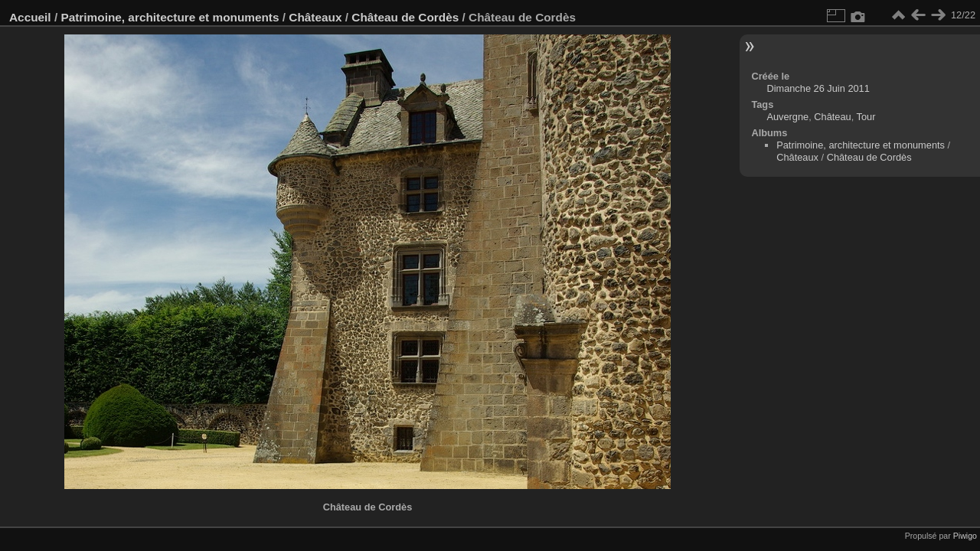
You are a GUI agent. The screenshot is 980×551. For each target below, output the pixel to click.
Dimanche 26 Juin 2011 (818, 88)
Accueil (30, 17)
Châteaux (315, 17)
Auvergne (787, 117)
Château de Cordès (405, 17)
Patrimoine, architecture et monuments (170, 17)
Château (832, 117)
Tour (866, 117)
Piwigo (965, 536)
